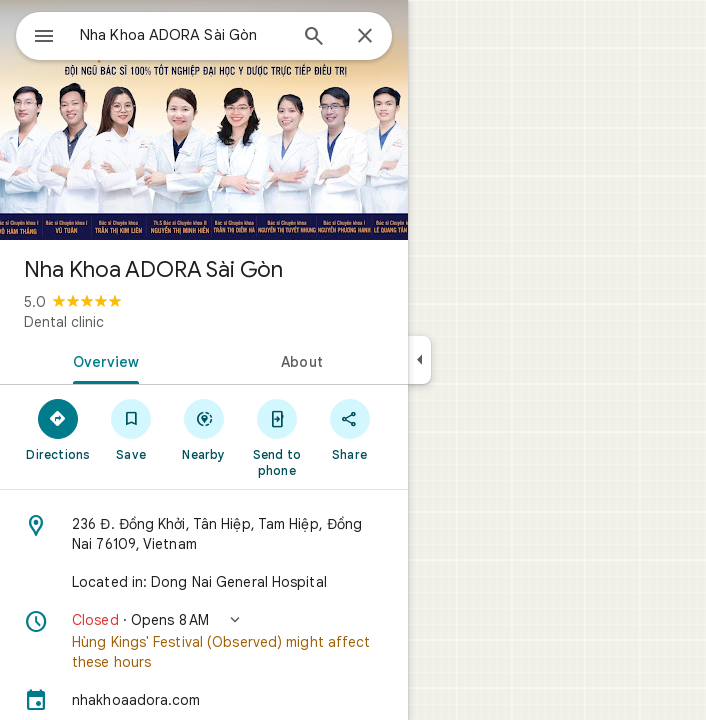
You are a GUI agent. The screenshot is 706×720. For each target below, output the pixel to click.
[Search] (314, 38)
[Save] (131, 429)
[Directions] (58, 429)
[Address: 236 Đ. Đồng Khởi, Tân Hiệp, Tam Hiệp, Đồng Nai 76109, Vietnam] (204, 534)
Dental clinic (64, 322)
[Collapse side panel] (419, 360)
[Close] (365, 37)
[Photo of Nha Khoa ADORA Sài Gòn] (204, 120)
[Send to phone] (276, 437)
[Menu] (44, 38)
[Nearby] (204, 429)
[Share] (349, 429)
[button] (204, 641)
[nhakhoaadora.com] (204, 700)
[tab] (102, 360)
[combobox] (183, 35)
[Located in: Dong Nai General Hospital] (204, 582)
